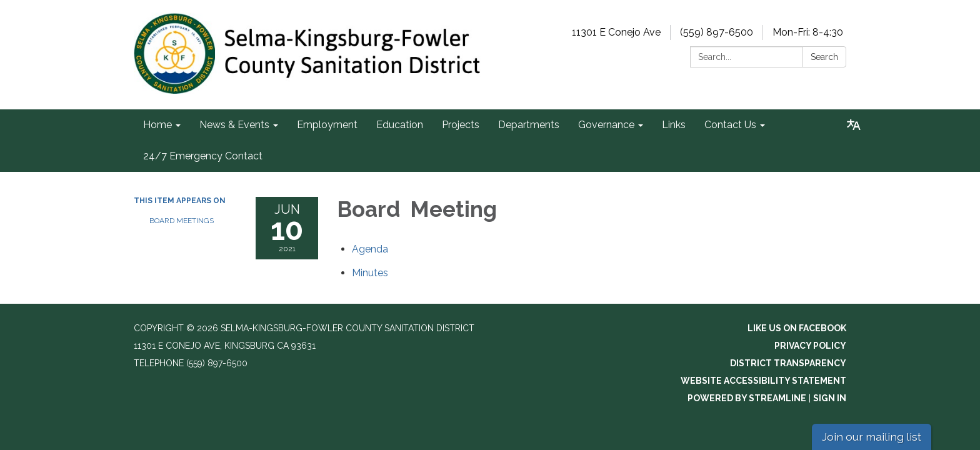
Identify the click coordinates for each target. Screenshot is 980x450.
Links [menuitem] (674, 125)
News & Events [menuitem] (234, 125)
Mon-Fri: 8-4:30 (808, 32)
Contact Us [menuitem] (730, 125)
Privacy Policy (810, 346)
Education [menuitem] (400, 125)
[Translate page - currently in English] (854, 125)
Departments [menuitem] (529, 125)
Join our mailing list (872, 437)
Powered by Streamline (747, 398)
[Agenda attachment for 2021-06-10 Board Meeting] (370, 249)
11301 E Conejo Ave (616, 32)
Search (824, 57)
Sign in (830, 398)
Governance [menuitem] (606, 125)
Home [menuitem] (157, 125)
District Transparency (788, 363)
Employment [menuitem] (327, 125)
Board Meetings (182, 221)
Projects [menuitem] (461, 125)
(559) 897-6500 (717, 32)
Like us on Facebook (797, 328)
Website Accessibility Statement (763, 381)
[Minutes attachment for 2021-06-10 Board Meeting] (370, 273)
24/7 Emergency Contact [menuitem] (203, 156)
